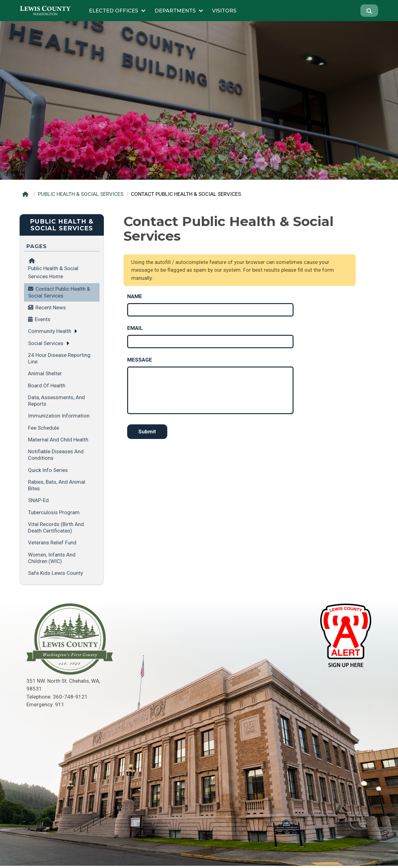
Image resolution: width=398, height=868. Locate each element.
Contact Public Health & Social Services (59, 292)
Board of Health (47, 386)
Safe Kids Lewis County (56, 573)
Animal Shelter (45, 373)
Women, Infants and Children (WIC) (52, 558)
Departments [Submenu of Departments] (175, 11)
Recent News (51, 307)
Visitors (224, 11)
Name (135, 296)
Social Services (46, 343)
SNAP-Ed (38, 500)
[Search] (369, 11)
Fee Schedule (44, 428)
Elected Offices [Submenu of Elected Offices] (113, 11)
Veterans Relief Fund (52, 542)
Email (135, 328)
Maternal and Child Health (58, 440)
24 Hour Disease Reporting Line (59, 358)
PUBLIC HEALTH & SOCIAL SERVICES (81, 194)
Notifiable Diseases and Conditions (56, 455)
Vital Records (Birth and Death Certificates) (56, 527)
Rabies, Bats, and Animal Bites (57, 485)
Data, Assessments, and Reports (56, 401)
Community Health (50, 331)
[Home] (27, 194)
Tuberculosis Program (54, 512)
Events (43, 319)
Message (140, 360)
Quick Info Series (48, 470)
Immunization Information (59, 416)
